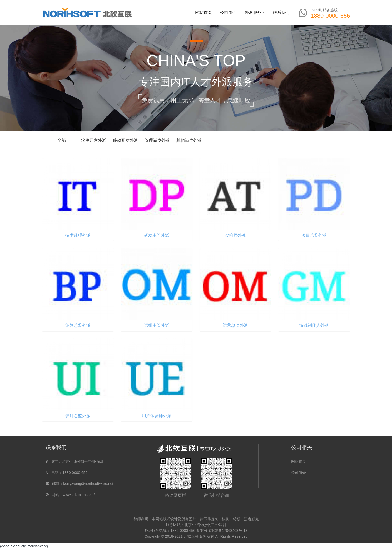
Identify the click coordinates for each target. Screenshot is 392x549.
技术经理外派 (78, 235)
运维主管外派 (157, 325)
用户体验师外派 (157, 416)
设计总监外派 (78, 416)
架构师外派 (235, 235)
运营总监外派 (235, 325)
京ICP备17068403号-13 (228, 531)
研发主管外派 (157, 235)
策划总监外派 (78, 325)
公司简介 (299, 473)
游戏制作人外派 (314, 325)
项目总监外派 (314, 235)
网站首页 (204, 13)
